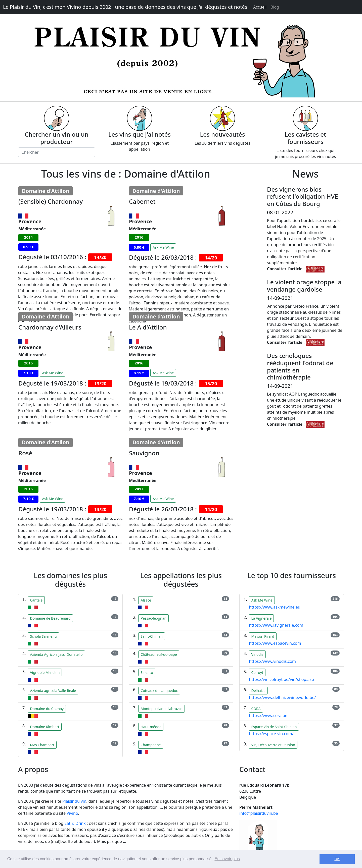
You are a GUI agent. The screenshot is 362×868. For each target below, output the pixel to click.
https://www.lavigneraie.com (276, 625)
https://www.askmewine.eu (275, 607)
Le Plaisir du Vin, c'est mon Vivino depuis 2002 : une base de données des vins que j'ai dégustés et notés (125, 7)
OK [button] (337, 859)
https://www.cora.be (268, 716)
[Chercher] (57, 152)
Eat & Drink (75, 823)
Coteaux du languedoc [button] (159, 691)
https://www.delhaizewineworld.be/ (282, 697)
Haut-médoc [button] (151, 727)
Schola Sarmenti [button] (43, 636)
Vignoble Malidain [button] (45, 672)
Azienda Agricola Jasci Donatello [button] (56, 654)
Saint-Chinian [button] (151, 636)
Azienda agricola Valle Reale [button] (53, 691)
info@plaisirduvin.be (259, 813)
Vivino (72, 813)
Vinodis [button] (257, 654)
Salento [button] (147, 672)
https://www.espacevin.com (275, 643)
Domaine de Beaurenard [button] (50, 618)
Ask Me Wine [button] (163, 247)
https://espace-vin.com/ (271, 734)
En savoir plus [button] (227, 859)
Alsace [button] (146, 600)
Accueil (260, 7)
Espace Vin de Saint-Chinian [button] (274, 727)
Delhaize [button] (258, 691)
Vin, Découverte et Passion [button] (273, 745)
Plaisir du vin (74, 801)
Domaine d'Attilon (46, 191)
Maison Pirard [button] (263, 636)
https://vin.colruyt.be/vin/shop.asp (281, 679)
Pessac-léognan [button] (153, 618)
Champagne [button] (151, 745)
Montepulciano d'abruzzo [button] (161, 709)
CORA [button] (256, 709)
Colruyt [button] (257, 672)
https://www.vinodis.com (272, 661)
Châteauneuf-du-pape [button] (159, 654)
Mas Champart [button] (42, 745)
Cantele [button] (36, 600)
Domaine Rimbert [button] (44, 727)
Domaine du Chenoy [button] (47, 709)
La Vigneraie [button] (261, 618)
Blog (275, 7)
